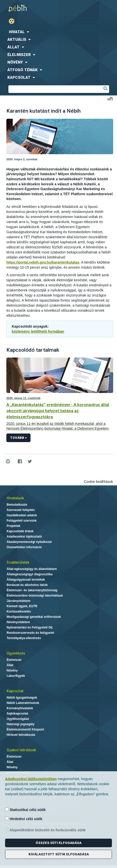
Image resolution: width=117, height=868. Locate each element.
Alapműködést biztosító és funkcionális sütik (45, 830)
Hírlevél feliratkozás (21, 735)
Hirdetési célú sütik (24, 819)
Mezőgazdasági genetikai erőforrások (34, 617)
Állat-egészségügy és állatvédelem (32, 569)
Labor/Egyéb (16, 676)
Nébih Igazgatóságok (22, 698)
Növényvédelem (18, 622)
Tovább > (18, 438)
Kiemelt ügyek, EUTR (22, 606)
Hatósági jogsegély (20, 724)
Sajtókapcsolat (17, 714)
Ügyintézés (16, 653)
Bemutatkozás (17, 505)
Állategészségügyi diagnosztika (30, 574)
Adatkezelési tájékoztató (24, 537)
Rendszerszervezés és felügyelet (30, 633)
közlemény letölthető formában (38, 331)
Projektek (13, 526)
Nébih (29, 8)
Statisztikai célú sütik (25, 810)
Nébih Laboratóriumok (23, 703)
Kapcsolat (15, 691)
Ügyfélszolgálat (18, 719)
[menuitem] (58, 32)
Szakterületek (18, 562)
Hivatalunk (15, 498)
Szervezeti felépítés (21, 510)
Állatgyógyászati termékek (26, 580)
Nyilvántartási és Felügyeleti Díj (30, 627)
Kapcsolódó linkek (20, 531)
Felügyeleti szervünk (22, 521)
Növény (12, 670)
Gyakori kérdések (21, 750)
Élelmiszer (14, 660)
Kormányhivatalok (20, 708)
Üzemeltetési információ (24, 547)
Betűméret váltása (110, 99)
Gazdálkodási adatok (22, 515)
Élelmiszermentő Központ (25, 729)
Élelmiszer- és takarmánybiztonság (32, 590)
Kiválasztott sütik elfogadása (59, 854)
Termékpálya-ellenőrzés (24, 638)
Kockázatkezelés (19, 611)
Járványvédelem (18, 601)
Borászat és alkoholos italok (27, 585)
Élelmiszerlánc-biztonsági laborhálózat (35, 596)
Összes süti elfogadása (58, 843)
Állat (10, 665)
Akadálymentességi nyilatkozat (29, 542)
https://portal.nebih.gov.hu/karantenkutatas (43, 262)
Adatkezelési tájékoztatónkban (31, 779)
